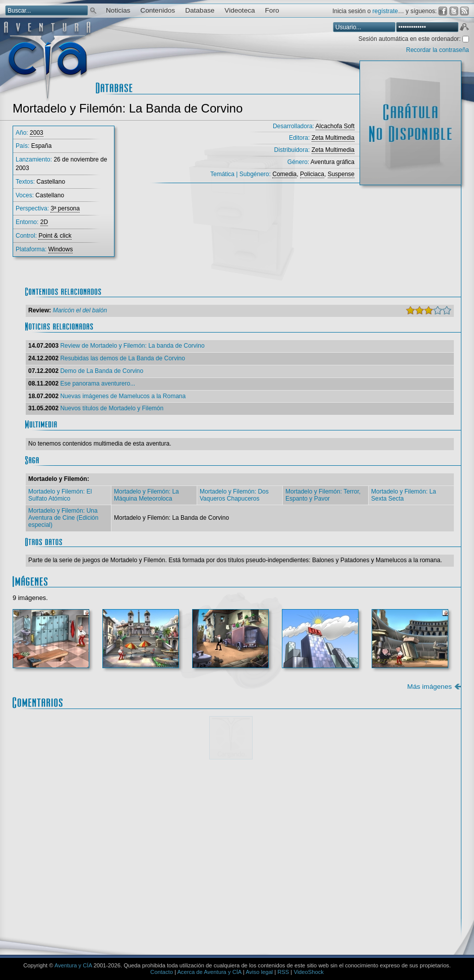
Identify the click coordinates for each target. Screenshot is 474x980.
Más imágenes (430, 687)
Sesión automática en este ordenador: (410, 39)
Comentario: (57, 791)
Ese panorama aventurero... (98, 384)
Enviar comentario (424, 917)
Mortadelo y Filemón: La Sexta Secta (404, 495)
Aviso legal (259, 972)
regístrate (386, 11)
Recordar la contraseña (437, 50)
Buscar (93, 10)
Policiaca (312, 174)
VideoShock (309, 972)
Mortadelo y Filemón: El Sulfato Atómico (60, 495)
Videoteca (240, 10)
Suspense (341, 174)
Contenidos (158, 10)
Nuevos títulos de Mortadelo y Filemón (112, 408)
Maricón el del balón (80, 310)
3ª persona (65, 208)
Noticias (118, 10)
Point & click (55, 236)
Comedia (284, 174)
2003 (37, 133)
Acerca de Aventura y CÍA (209, 972)
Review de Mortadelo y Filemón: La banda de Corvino (132, 346)
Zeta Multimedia (333, 138)
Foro (272, 10)
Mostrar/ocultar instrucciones (164, 778)
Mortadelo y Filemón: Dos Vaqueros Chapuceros (234, 495)
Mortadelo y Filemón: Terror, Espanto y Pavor (323, 495)
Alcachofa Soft (335, 126)
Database (200, 10)
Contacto (162, 972)
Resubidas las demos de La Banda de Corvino (123, 358)
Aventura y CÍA (73, 965)
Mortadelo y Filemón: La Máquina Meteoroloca (146, 495)
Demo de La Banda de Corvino (102, 371)
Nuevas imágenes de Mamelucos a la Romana (123, 396)
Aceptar (464, 28)
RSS (283, 972)
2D (44, 222)
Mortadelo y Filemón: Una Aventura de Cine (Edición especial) (63, 518)
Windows (61, 249)
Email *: (50, 885)
